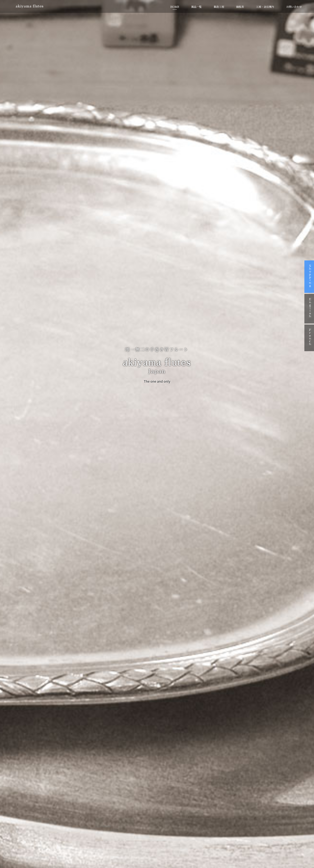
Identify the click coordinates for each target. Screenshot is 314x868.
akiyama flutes (31, 7)
